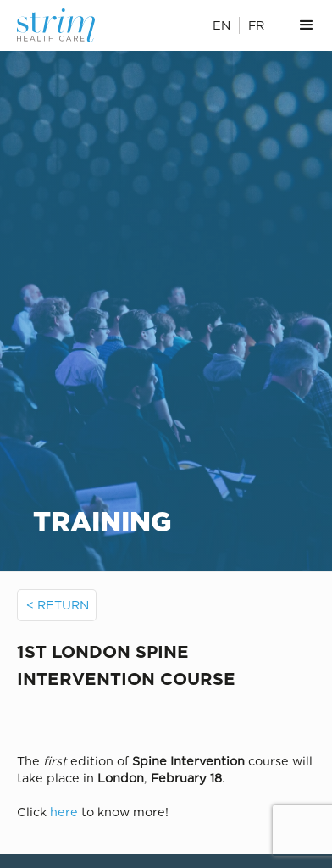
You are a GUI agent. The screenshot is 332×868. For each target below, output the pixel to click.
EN (221, 25)
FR (256, 25)
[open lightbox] (166, 719)
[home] (64, 25)
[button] (307, 25)
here (64, 812)
